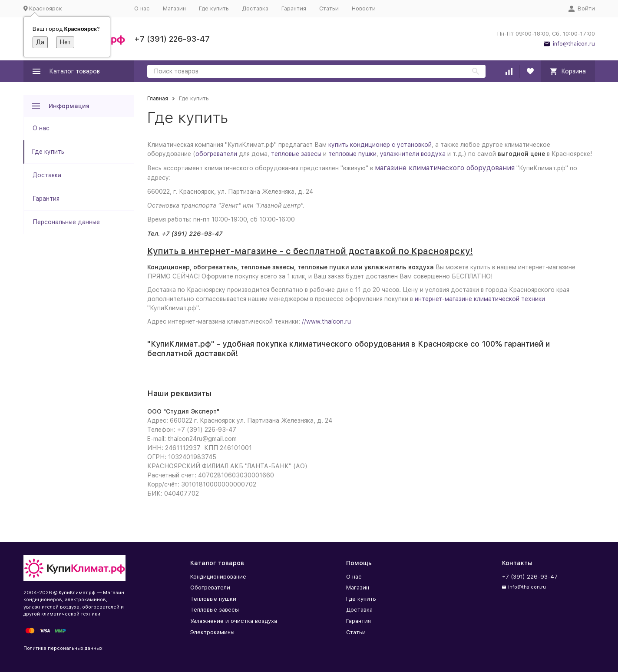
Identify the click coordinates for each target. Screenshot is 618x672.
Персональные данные (66, 222)
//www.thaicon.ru (326, 321)
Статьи (329, 8)
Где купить (214, 8)
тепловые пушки (352, 154)
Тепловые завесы (215, 610)
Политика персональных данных (63, 648)
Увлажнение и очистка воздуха (234, 621)
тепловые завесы (296, 154)
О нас (142, 8)
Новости (364, 8)
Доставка (255, 8)
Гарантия (294, 8)
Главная (158, 98)
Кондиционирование (218, 577)
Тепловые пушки (213, 599)
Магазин (174, 8)
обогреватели (216, 154)
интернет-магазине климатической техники (480, 299)
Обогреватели (210, 588)
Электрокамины (212, 632)
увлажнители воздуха (413, 154)
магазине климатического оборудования (445, 168)
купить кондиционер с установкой (380, 145)
